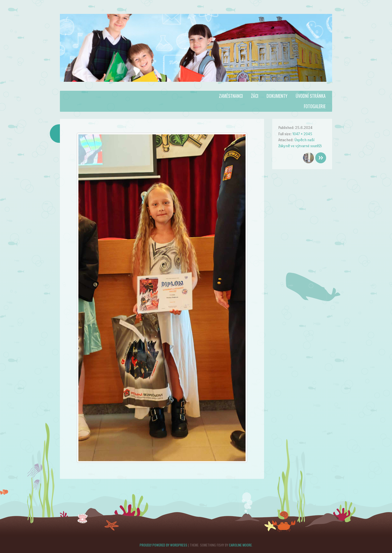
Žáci (255, 96)
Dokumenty (277, 96)
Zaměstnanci (231, 96)
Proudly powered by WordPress (163, 545)
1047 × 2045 (302, 134)
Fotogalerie (315, 106)
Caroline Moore (240, 545)
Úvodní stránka (311, 96)
